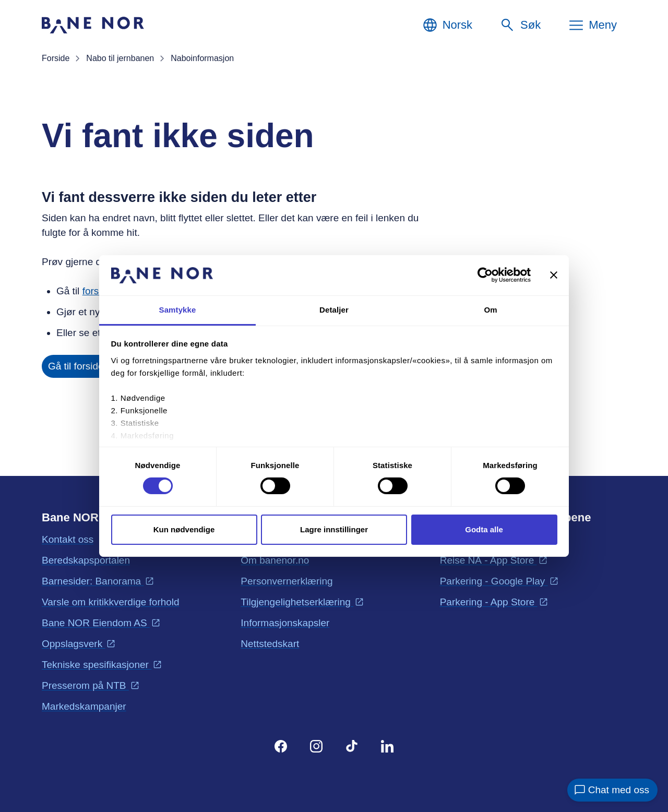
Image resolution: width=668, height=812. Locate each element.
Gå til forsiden (79, 366)
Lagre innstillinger (334, 529)
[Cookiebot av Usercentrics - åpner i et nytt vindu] (485, 275)
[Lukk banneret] (554, 275)
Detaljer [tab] (334, 310)
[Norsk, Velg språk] (447, 25)
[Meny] (592, 25)
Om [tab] (490, 310)
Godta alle (484, 529)
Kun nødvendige (184, 529)
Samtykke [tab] (178, 310)
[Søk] (520, 25)
